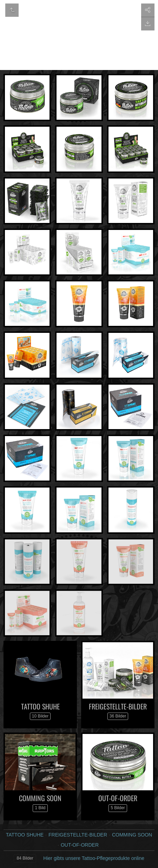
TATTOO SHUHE (40, 706)
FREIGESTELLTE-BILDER (118, 706)
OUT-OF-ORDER (118, 798)
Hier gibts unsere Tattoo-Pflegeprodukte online (94, 858)
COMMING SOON (40, 798)
